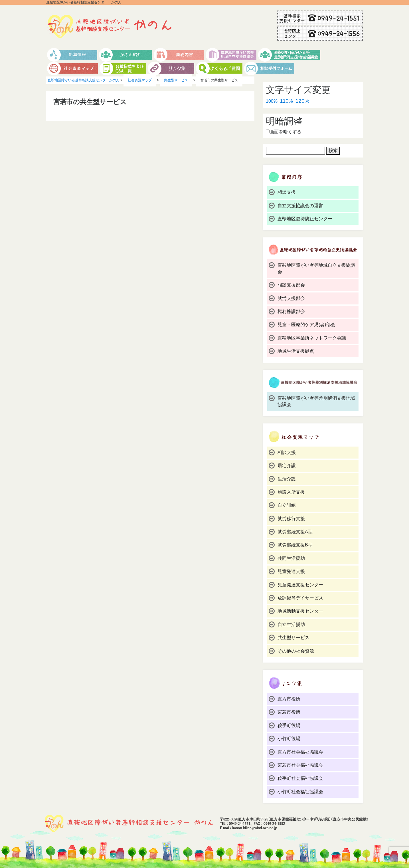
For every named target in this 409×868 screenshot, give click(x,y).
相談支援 (287, 192)
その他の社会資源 (296, 651)
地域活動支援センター (300, 611)
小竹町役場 (289, 739)
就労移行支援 (291, 519)
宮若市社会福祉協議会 (300, 765)
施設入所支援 (291, 492)
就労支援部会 (291, 298)
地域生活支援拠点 (296, 351)
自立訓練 (287, 505)
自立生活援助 (291, 624)
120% (302, 101)
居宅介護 (287, 466)
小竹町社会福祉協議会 (300, 792)
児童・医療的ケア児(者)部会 (306, 325)
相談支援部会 (291, 285)
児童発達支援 (291, 571)
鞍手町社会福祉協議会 (300, 778)
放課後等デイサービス (300, 598)
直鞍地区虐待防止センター (305, 219)
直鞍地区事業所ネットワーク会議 (312, 338)
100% (272, 101)
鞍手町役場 (289, 725)
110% (286, 101)
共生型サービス (293, 638)
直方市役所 (289, 699)
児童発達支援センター (300, 585)
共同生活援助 (291, 558)
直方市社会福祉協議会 (300, 752)
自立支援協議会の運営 (300, 206)
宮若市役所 (289, 712)
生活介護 (287, 479)
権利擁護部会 (291, 311)
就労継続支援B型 (295, 545)
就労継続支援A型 (295, 532)
